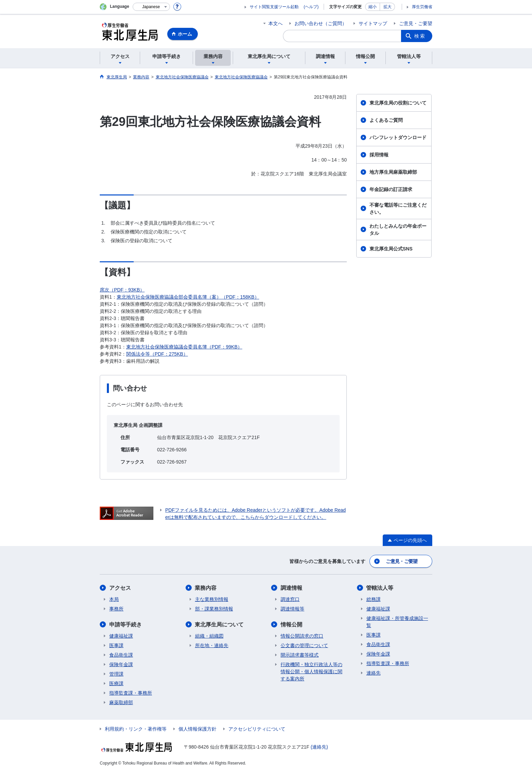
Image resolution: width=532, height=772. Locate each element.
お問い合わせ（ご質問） (321, 23)
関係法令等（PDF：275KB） (157, 354)
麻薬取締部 (121, 702)
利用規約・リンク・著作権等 (136, 729)
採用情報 (379, 155)
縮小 (373, 7)
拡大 (387, 7)
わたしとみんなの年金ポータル (398, 230)
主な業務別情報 (212, 599)
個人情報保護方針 (197, 729)
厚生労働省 (422, 7)
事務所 (116, 609)
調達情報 (291, 588)
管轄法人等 (380, 588)
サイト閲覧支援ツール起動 (274, 7)
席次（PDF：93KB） (122, 290)
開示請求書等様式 (300, 655)
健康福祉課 (121, 636)
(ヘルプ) (311, 7)
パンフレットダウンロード (398, 137)
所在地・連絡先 (212, 645)
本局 (114, 599)
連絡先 (374, 673)
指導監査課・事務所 (131, 693)
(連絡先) (319, 747)
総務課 (374, 599)
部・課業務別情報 (214, 609)
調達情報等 (292, 609)
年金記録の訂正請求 (391, 189)
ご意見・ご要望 (416, 23)
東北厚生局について (220, 625)
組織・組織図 (209, 636)
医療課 (116, 683)
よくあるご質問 (386, 120)
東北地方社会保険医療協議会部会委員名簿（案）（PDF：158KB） (188, 297)
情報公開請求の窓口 (302, 636)
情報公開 (291, 625)
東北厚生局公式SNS (391, 249)
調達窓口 (290, 599)
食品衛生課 (121, 655)
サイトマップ (373, 23)
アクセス (120, 588)
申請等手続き (126, 625)
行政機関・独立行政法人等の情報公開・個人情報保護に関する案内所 (311, 672)
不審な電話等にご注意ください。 (398, 209)
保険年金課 (121, 664)
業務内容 (206, 588)
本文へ (275, 23)
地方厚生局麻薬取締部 (393, 172)
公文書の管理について (304, 645)
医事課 (116, 645)
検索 (420, 36)
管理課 (116, 674)
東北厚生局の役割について (398, 103)
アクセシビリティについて (257, 729)
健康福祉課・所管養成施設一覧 (397, 622)
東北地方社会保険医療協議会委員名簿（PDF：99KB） (184, 347)
